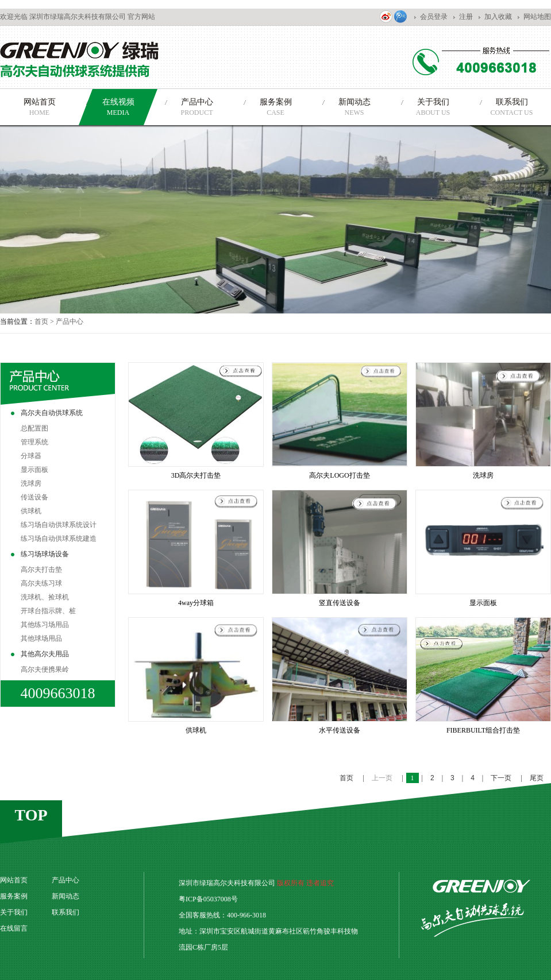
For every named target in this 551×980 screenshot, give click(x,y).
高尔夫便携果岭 (45, 669)
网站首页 (14, 880)
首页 (41, 321)
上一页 (383, 778)
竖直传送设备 (340, 603)
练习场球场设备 (45, 554)
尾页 (537, 778)
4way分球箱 (196, 603)
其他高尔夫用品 (45, 654)
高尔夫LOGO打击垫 (339, 475)
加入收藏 (498, 17)
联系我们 (65, 912)
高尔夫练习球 (41, 583)
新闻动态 (65, 896)
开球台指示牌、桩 (48, 611)
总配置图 (34, 428)
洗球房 (31, 483)
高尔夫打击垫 (41, 570)
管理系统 (34, 442)
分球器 (31, 456)
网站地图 (537, 17)
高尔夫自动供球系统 (52, 413)
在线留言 (14, 928)
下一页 (502, 778)
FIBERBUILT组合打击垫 (483, 730)
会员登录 (434, 17)
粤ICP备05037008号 (208, 899)
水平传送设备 (340, 730)
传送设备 (34, 497)
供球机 (31, 511)
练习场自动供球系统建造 (59, 539)
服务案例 (14, 896)
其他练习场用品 (45, 625)
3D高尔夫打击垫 (196, 475)
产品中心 (70, 321)
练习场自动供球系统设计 (59, 525)
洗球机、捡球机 (45, 597)
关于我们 (14, 912)
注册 (466, 17)
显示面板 (34, 470)
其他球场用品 (41, 638)
